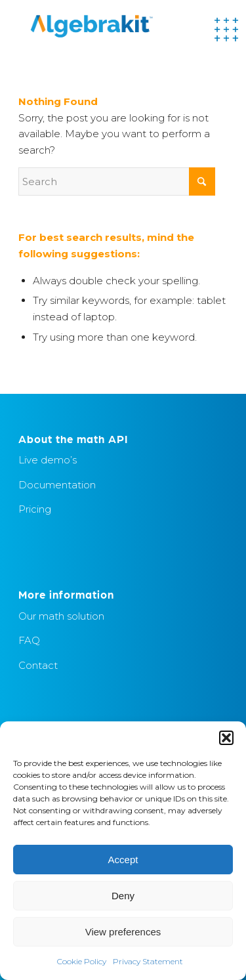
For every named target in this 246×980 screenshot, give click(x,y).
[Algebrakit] (102, 26)
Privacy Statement (148, 961)
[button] (226, 738)
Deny (123, 896)
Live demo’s (48, 460)
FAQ (29, 640)
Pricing (35, 509)
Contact (38, 665)
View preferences (123, 932)
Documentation (57, 485)
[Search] (117, 181)
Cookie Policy (82, 961)
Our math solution (61, 616)
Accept (123, 860)
